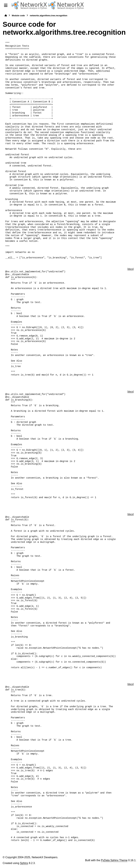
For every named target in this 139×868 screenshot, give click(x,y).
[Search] (135, 5)
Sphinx (24, 863)
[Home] (6, 16)
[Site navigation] (6, 5)
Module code (18, 16)
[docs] (131, 269)
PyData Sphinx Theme (114, 860)
